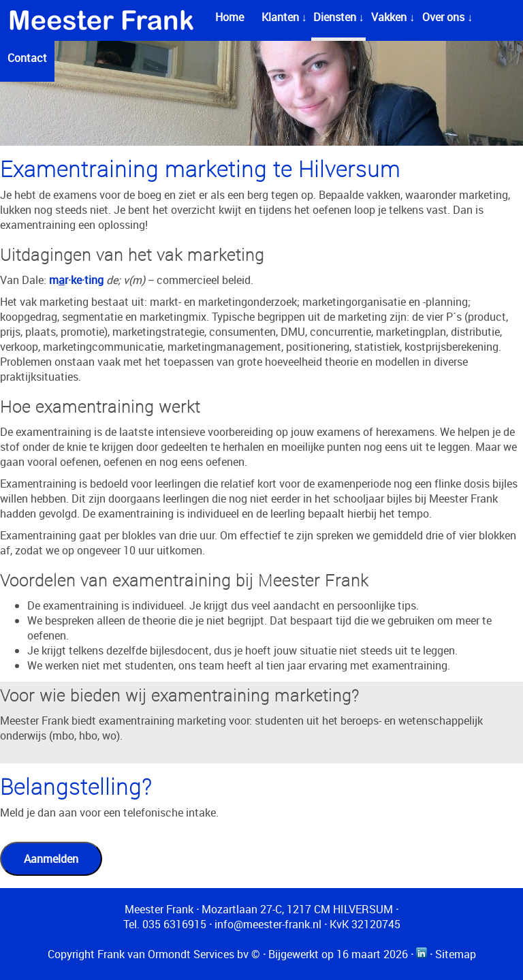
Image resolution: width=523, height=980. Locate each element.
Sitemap (456, 954)
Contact (27, 58)
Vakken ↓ (393, 17)
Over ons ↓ (447, 17)
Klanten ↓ (284, 17)
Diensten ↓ (339, 17)
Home (229, 17)
